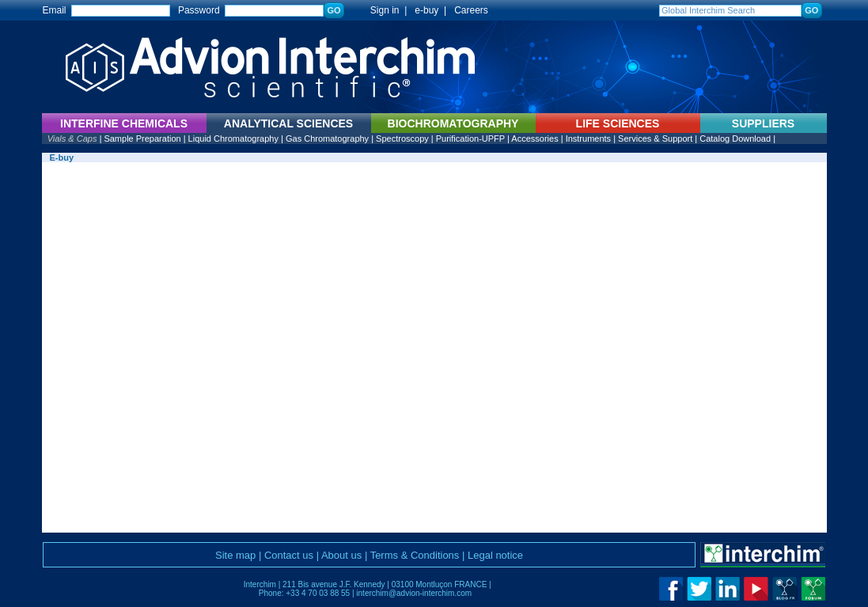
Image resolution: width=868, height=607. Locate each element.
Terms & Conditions (415, 555)
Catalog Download (735, 138)
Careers (471, 10)
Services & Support (655, 138)
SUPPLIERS (763, 123)
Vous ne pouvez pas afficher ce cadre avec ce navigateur (434, 347)
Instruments (588, 138)
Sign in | (381, 10)
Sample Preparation (142, 138)
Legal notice (495, 555)
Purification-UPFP (470, 138)
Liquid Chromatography (233, 138)
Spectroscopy (402, 138)
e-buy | (433, 10)
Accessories (534, 138)
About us (341, 555)
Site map (235, 555)
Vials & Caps (72, 138)
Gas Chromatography (327, 138)
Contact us (289, 555)
